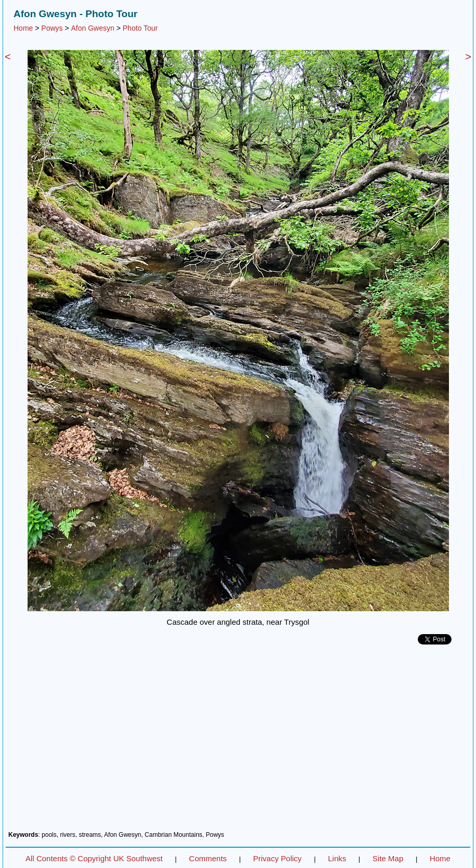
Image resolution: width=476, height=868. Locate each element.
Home (23, 28)
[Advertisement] (238, 742)
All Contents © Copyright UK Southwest (94, 858)
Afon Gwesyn (93, 28)
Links (337, 858)
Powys (52, 28)
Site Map (388, 858)
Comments (208, 858)
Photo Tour (140, 28)
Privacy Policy (277, 858)
